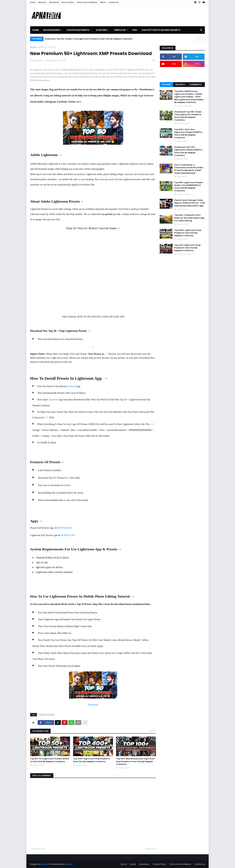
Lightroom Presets (47, 47)
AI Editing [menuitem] (102, 30)
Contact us (200, 864)
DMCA (103, 2)
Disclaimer (54, 2)
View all (152, 731)
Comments (195, 84)
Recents (180, 84)
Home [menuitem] (36, 30)
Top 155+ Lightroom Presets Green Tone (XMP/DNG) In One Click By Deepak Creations (189, 187)
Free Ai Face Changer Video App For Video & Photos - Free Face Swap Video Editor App (190, 203)
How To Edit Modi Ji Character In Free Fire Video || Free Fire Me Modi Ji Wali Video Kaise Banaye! (189, 169)
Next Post (150, 849)
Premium (45, 864)
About (133, 864)
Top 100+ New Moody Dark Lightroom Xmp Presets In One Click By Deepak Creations (135, 761)
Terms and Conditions (87, 2)
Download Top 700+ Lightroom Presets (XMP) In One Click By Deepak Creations (188, 151)
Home (33, 2)
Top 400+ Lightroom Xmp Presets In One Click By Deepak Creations (92, 760)
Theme (69, 864)
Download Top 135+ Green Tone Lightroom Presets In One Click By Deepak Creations (89, 39)
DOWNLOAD (65, 528)
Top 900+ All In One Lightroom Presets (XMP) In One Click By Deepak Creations (188, 134)
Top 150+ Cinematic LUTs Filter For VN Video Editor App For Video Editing (189, 218)
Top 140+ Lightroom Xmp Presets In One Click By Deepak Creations (187, 248)
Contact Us (114, 2)
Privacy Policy (68, 2)
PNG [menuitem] (135, 30)
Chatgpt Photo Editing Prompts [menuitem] (161, 30)
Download (93, 705)
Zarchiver (71, 386)
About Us (42, 2)
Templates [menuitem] (120, 30)
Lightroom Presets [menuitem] (78, 30)
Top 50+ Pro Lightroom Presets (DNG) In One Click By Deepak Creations (50, 760)
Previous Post (38, 849)
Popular (166, 84)
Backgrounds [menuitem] (52, 30)
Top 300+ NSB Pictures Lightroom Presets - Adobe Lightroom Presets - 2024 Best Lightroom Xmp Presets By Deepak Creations (189, 97)
